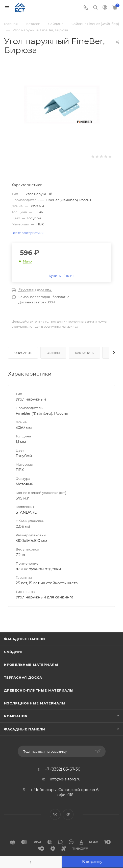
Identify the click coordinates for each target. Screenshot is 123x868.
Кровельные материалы (31, 665)
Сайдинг (14, 652)
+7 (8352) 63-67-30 (63, 769)
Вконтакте (55, 814)
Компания (16, 716)
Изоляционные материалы (35, 703)
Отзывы (53, 353)
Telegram (68, 814)
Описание (23, 353)
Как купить (84, 353)
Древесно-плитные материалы (39, 690)
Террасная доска (23, 677)
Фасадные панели (25, 639)
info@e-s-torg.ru (65, 779)
